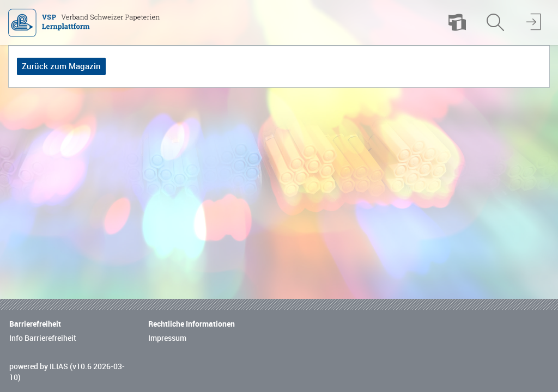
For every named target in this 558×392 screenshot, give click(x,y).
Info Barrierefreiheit (43, 338)
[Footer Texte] (279, 372)
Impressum (167, 338)
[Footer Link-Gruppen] (279, 326)
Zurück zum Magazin (61, 66)
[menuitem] (457, 23)
